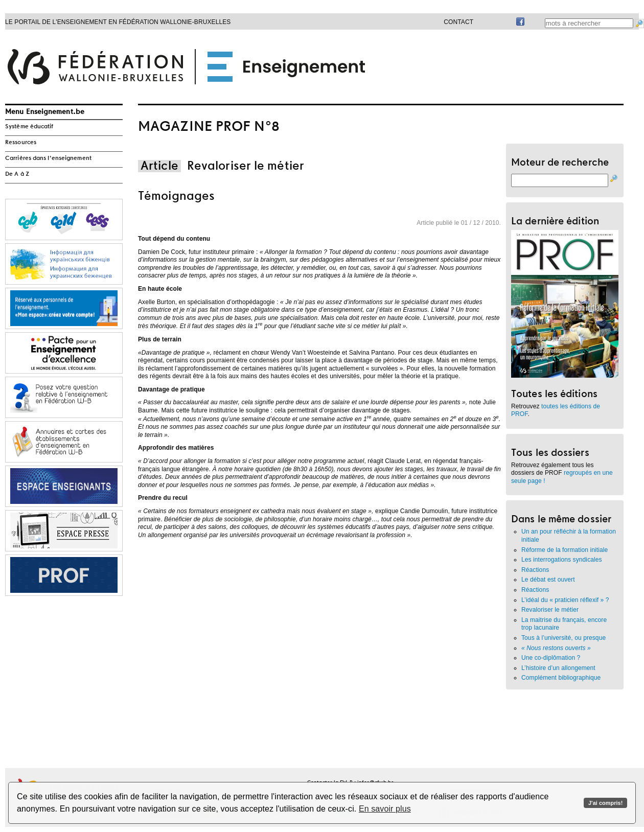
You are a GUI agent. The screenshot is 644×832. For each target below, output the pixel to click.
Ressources (21, 143)
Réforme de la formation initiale (565, 550)
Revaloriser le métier (550, 610)
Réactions (535, 570)
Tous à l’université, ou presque (563, 638)
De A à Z (17, 174)
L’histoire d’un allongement (558, 668)
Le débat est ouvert (548, 580)
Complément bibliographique (561, 678)
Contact (458, 22)
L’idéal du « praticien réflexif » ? (565, 600)
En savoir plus (385, 809)
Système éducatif (29, 127)
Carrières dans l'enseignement (48, 158)
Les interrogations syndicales (562, 560)
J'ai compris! (605, 803)
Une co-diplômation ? (551, 658)
